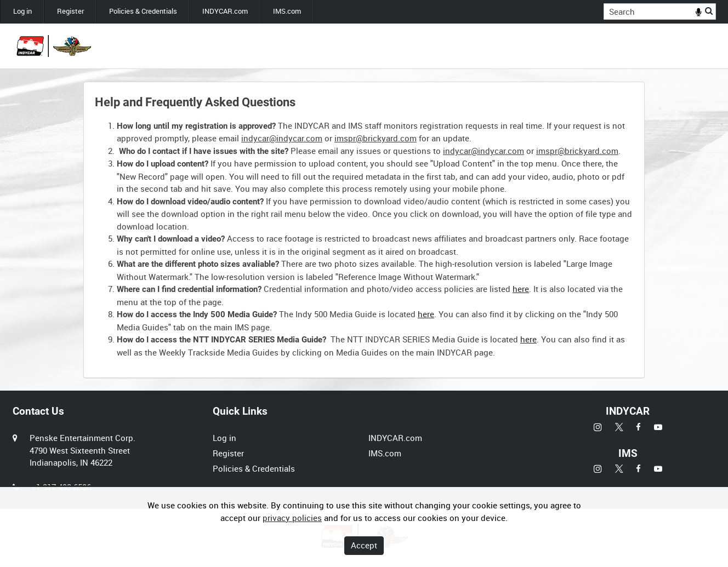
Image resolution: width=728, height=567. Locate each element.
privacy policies (292, 518)
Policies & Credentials (143, 11)
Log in (22, 11)
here (521, 289)
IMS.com (287, 11)
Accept (364, 545)
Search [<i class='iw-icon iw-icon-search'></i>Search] (709, 11)
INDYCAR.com (225, 11)
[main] (364, 230)
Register (70, 11)
